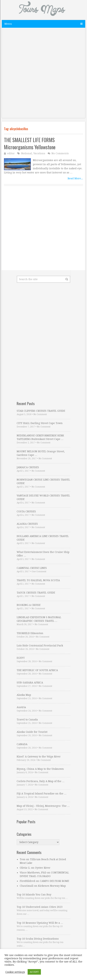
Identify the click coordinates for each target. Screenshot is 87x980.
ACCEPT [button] (34, 972)
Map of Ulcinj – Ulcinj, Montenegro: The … (43, 806)
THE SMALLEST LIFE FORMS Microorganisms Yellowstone (30, 143)
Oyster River (43, 868)
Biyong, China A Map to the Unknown (40, 769)
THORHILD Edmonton (30, 633)
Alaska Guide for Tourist (32, 732)
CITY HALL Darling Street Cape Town (40, 423)
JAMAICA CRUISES (28, 467)
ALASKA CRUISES (27, 524)
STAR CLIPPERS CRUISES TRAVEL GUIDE (41, 411)
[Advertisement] (43, 75)
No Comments (60, 153)
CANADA (22, 744)
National (27, 153)
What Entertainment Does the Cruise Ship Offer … (43, 554)
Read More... (75, 178)
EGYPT (21, 658)
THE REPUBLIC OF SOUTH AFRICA (37, 670)
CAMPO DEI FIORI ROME (54, 881)
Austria (21, 707)
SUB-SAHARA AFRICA (30, 683)
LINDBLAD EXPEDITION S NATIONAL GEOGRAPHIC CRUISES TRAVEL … (39, 619)
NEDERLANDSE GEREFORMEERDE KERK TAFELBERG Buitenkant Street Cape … (40, 437)
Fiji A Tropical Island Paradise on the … (42, 794)
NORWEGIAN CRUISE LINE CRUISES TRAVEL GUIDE (43, 481)
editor (11, 153)
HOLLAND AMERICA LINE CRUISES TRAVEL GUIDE (43, 538)
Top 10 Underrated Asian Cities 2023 (40, 907)
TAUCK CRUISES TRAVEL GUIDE (36, 593)
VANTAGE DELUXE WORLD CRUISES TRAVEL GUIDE (43, 497)
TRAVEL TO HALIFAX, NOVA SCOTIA (38, 580)
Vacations (39, 153)
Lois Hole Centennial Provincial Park (40, 646)
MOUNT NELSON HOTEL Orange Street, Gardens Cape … (41, 453)
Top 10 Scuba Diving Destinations (38, 939)
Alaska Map (24, 695)
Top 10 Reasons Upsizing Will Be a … (40, 923)
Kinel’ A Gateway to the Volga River (39, 757)
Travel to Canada (27, 720)
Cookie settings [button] (15, 972)
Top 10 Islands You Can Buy (34, 895)
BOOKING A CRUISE (29, 605)
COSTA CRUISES (26, 511)
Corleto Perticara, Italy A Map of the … (41, 781)
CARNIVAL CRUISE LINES (32, 568)
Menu (8, 24)
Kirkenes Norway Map (52, 886)
